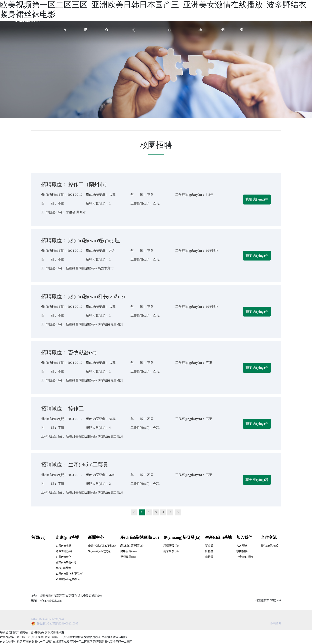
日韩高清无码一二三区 (118, 642)
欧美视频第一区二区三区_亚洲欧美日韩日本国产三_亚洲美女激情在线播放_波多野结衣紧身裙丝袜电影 (63, 637)
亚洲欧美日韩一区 (34, 642)
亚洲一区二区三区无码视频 (87, 642)
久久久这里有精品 (11, 642)
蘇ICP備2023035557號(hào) (47, 619)
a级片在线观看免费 (58, 642)
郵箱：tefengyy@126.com (46, 601)
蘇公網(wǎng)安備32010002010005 (57, 624)
